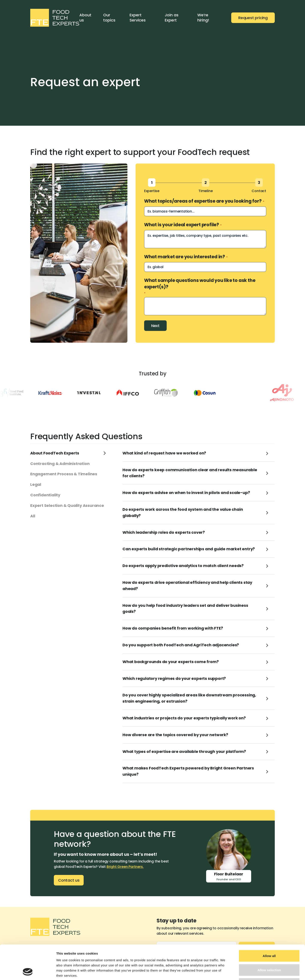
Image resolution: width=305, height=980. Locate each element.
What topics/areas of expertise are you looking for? (204, 201)
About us (85, 17)
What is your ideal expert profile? (183, 225)
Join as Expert (172, 17)
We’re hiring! (203, 17)
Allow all (269, 924)
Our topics (109, 17)
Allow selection (269, 938)
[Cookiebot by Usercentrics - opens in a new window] (28, 972)
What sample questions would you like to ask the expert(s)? (200, 286)
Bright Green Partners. (125, 867)
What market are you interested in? (186, 257)
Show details (225, 972)
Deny (269, 952)
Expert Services (138, 17)
